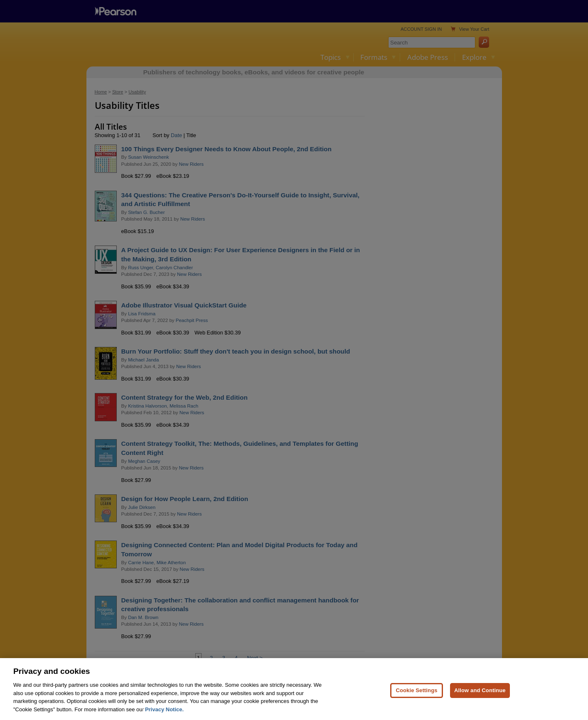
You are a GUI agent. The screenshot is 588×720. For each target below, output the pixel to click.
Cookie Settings (416, 699)
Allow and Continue (480, 699)
